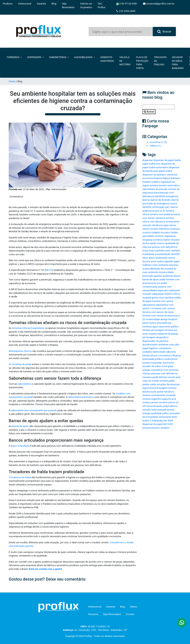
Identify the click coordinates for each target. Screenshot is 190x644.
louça (145, 250)
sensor (146, 229)
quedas (158, 276)
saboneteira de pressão (155, 189)
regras (146, 185)
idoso (145, 258)
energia (146, 370)
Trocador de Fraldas (160, 61)
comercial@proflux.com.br (159, 4)
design (164, 319)
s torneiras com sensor (163, 308)
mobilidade (148, 254)
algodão (169, 261)
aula (178, 377)
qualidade (156, 413)
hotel (154, 410)
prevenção (148, 276)
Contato (130, 614)
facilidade (173, 334)
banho (167, 240)
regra (166, 225)
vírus (162, 298)
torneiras (147, 327)
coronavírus (164, 355)
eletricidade (159, 352)
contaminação (150, 287)
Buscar (164, 32)
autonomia (168, 363)
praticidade (148, 359)
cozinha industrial (158, 334)
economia (148, 178)
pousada (162, 410)
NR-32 (49, 270)
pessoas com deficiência (164, 373)
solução (147, 410)
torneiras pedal (150, 377)
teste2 (146, 421)
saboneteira (149, 305)
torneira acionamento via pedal (159, 395)
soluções (161, 384)
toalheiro (147, 265)
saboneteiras (25, 384)
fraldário (156, 233)
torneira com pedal (160, 214)
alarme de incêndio (160, 200)
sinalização (161, 258)
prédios (159, 359)
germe (155, 298)
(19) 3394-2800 (126, 11)
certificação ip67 (161, 207)
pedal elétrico (170, 406)
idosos (154, 355)
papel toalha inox (151, 164)
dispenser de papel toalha (167, 160)
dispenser (148, 160)
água (155, 327)
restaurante (165, 417)
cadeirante (174, 290)
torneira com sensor (163, 301)
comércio (158, 240)
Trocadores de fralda (20, 477)
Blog (54, 4)
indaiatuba (157, 421)
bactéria (169, 298)
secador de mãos (152, 366)
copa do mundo (151, 381)
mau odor (174, 345)
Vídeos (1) (155, 146)
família (146, 355)
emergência (172, 196)
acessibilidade (162, 254)
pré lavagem (149, 337)
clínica (177, 294)
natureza (173, 265)
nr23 (166, 370)
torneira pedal (167, 381)
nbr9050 (175, 254)
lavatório (173, 319)
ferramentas (173, 384)
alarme (146, 200)
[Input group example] (121, 32)
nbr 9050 (168, 421)
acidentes (168, 276)
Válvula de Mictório (125, 61)
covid (164, 366)
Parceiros (93, 614)
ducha (146, 243)
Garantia (41, 4)
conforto (159, 236)
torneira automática (169, 185)
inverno (160, 243)
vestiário (165, 428)
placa (152, 258)
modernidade (153, 319)
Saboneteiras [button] (58, 57)
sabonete (171, 352)
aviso (154, 261)
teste (174, 417)
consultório (157, 370)
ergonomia (148, 388)
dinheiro (163, 377)
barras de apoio (20, 426)
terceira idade (166, 272)
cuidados (147, 352)
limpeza (158, 178)
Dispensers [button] (34, 57)
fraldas (174, 233)
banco (146, 323)
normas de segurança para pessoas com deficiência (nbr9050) (161, 193)
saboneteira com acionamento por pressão (34, 410)
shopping (147, 240)
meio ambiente (160, 265)
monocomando (154, 406)
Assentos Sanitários (107, 59)
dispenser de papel (152, 424)
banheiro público (151, 182)
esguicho (166, 399)
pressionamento (151, 428)
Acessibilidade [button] (84, 57)
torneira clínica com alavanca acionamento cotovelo (161, 222)
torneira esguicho (152, 399)
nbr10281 (168, 424)
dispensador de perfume (155, 341)
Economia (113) (158, 142)
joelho (165, 413)
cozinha (146, 233)
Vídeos (133, 607)
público (175, 327)
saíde (153, 384)
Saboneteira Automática (81, 397)
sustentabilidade (151, 269)
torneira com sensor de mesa (158, 312)
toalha (160, 261)
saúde (153, 243)
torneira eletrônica (160, 229)
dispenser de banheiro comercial (160, 175)
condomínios (170, 359)
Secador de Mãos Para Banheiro (178, 63)
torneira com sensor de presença (160, 316)
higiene (166, 178)
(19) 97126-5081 (127, 4)
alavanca (160, 218)
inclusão (147, 294)
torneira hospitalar (152, 363)
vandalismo (165, 348)
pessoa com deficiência (165, 247)
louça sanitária (157, 250)
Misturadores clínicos (20, 351)
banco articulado (20, 446)
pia (170, 323)
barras (177, 276)
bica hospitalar (150, 417)
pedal (163, 279)
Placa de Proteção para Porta (142, 63)
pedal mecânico (166, 392)
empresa (175, 229)
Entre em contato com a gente (45, 569)
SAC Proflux (101, 5)
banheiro (176, 178)
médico (168, 294)
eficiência (157, 225)
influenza (176, 355)
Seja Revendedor (68, 5)
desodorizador (150, 345)
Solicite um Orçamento (86, 5)
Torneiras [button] (13, 57)
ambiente (163, 345)
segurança (170, 236)
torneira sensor (150, 402)
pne (149, 247)
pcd (174, 399)
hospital (147, 298)
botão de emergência (158, 204)
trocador (165, 233)
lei (173, 182)
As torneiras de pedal (20, 364)
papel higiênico (150, 348)
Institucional (25, 4)
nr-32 (162, 211)
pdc (154, 392)
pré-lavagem (161, 388)
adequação (158, 294)
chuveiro (175, 240)
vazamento (164, 327)
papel (176, 261)
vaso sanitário (173, 250)
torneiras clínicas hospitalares (28, 328)
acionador (175, 413)
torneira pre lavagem (153, 330)
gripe (170, 366)
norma (172, 225)
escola (172, 377)
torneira (154, 185)
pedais (146, 384)
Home (12, 81)
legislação (166, 182)
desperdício (162, 337)
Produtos (8, 4)
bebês (151, 236)
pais (145, 236)
